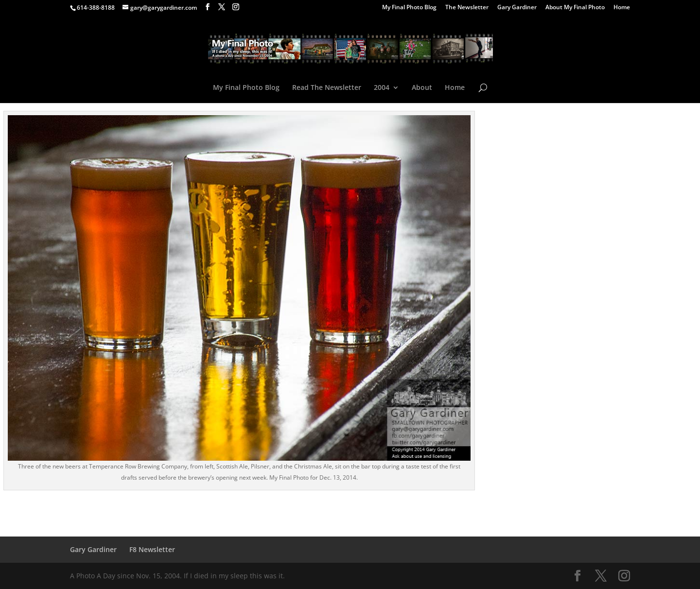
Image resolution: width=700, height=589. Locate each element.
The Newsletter (467, 8)
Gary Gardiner (517, 8)
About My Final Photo (575, 8)
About (422, 88)
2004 (382, 88)
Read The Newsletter (327, 88)
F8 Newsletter (152, 549)
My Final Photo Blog (409, 8)
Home (622, 8)
